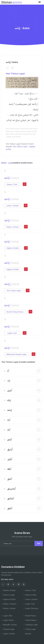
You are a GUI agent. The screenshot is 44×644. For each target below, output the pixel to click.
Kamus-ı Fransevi (9, 604)
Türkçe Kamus (30, 620)
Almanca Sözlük (8, 590)
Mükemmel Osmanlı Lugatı (16, 354)
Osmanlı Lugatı (8, 629)
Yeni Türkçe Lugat (15, 74)
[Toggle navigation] (40, 2)
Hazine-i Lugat (8, 595)
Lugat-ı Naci (7, 616)
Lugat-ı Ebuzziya (31, 608)
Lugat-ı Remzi (7, 620)
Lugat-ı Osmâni (8, 634)
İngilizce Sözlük (13, 248)
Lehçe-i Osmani (13, 206)
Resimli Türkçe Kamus (15, 312)
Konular (27, 634)
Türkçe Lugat (29, 629)
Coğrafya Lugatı (30, 625)
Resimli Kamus (30, 616)
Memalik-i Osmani (9, 625)
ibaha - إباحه (7, 163)
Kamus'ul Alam (30, 595)
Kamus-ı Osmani (13, 227)
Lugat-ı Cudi (12, 333)
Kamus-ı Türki (12, 184)
